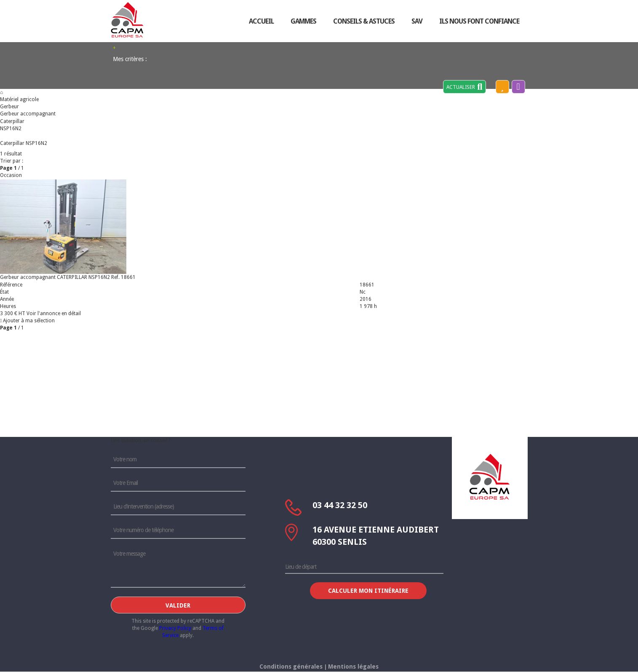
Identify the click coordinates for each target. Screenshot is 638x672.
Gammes (303, 21)
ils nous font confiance (479, 21)
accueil (261, 21)
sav (417, 21)
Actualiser (464, 87)
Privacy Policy (175, 628)
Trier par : (12, 161)
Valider (178, 605)
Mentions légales (353, 667)
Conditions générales (291, 667)
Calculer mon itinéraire (368, 591)
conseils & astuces (364, 21)
